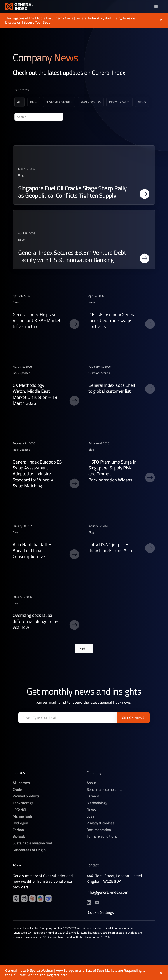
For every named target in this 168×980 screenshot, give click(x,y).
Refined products (26, 797)
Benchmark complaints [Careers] (105, 790)
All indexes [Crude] (21, 784)
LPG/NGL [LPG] (20, 810)
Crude (17, 790)
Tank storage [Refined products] (23, 804)
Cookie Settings (101, 913)
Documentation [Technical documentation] (99, 831)
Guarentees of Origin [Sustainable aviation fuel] (29, 851)
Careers (93, 797)
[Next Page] (84, 649)
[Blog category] (34, 103)
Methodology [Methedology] (97, 804)
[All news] (20, 103)
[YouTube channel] (24, 899)
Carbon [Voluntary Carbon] (18, 831)
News (91, 810)
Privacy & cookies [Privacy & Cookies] (100, 824)
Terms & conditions (102, 837)
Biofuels (19, 837)
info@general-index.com (107, 893)
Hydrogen (20, 824)
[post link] (84, 175)
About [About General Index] (91, 784)
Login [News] (91, 817)
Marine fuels (23, 817)
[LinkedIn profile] (16, 899)
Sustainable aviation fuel (32, 844)
